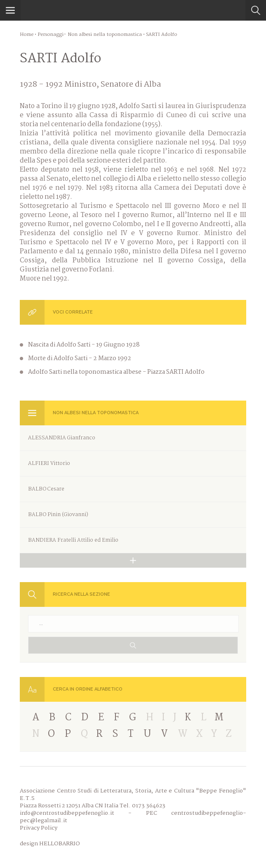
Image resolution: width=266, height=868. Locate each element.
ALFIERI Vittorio (49, 463)
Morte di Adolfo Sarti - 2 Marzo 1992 (80, 359)
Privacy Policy (39, 828)
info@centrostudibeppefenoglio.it (67, 813)
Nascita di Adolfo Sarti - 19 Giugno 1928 (84, 345)
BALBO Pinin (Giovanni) (58, 515)
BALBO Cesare (46, 489)
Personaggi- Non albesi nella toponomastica (90, 35)
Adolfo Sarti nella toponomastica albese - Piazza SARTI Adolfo (116, 372)
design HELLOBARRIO (50, 844)
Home (27, 35)
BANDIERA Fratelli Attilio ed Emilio (73, 540)
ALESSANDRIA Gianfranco (62, 438)
